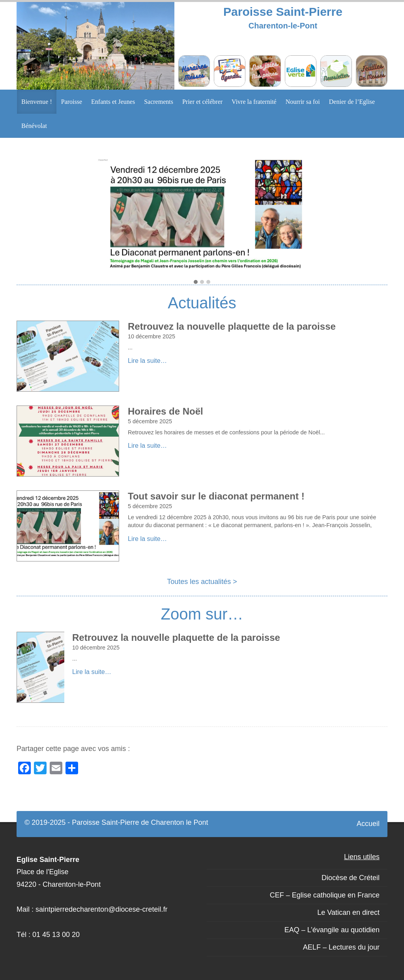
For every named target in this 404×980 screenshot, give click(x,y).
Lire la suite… (147, 360)
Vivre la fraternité (254, 102)
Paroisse (72, 102)
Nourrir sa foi (303, 102)
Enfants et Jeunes (113, 102)
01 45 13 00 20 (56, 935)
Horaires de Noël (166, 411)
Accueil (368, 824)
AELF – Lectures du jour (341, 947)
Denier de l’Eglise (352, 102)
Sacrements (159, 102)
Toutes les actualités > (202, 582)
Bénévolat (34, 126)
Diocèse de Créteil (351, 878)
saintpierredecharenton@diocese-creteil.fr (101, 909)
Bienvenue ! (37, 102)
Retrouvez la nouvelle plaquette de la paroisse (232, 326)
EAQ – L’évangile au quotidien (332, 930)
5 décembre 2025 (150, 421)
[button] (196, 282)
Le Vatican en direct (348, 912)
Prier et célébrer (202, 102)
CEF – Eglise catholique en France (325, 895)
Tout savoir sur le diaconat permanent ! (216, 496)
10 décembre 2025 (151, 336)
